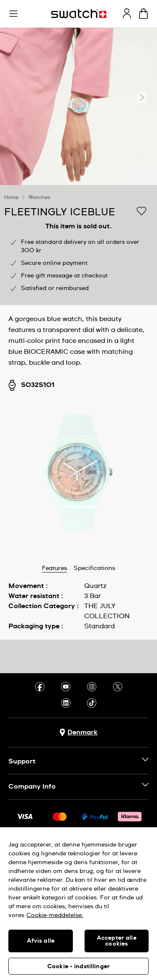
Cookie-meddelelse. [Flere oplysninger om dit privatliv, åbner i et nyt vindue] (55, 915)
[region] (78, 245)
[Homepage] (79, 14)
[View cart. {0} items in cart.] (143, 14)
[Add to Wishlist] (142, 212)
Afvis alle (41, 941)
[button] (13, 14)
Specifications (94, 568)
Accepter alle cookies (117, 941)
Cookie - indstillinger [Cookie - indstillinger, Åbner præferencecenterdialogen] (78, 967)
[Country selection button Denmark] (78, 733)
